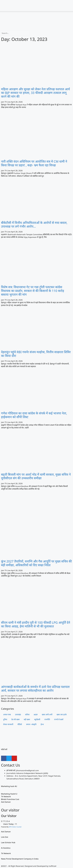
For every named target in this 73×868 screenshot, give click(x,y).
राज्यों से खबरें (59, 719)
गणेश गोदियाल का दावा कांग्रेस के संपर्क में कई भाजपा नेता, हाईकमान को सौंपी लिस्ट (34, 415)
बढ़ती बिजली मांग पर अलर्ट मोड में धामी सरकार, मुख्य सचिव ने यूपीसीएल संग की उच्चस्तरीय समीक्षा (36, 476)
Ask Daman (6, 802)
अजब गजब (7, 715)
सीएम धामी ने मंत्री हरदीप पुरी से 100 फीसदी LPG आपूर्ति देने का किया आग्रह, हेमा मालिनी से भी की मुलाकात (36, 624)
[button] (36, 12)
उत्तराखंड (18, 715)
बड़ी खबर (27, 719)
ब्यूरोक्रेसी (37, 719)
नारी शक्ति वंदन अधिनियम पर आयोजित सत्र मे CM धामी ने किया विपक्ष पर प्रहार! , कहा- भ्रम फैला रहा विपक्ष (34, 163)
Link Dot (5, 837)
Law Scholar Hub (8, 842)
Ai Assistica (6, 848)
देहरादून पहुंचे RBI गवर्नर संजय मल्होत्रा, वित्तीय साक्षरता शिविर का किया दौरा (36, 354)
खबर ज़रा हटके (62, 715)
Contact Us (11, 765)
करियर (27, 715)
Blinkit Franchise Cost (10, 799)
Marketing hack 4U (9, 786)
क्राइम (36, 715)
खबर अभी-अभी (47, 715)
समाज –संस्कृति (31, 724)
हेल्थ (42, 724)
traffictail (52, 866)
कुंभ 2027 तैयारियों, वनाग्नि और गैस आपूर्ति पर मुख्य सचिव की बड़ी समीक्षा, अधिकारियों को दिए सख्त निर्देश (36, 563)
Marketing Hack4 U (9, 794)
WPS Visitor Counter (15, 827)
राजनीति (47, 719)
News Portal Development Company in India (20, 859)
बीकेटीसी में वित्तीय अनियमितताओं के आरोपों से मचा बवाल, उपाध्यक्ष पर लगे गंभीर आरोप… (34, 224)
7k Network (6, 796)
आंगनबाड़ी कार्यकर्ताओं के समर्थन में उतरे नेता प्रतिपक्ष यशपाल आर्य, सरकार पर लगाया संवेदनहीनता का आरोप (35, 689)
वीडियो (20, 724)
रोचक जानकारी (8, 724)
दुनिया (5, 719)
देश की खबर (15, 719)
